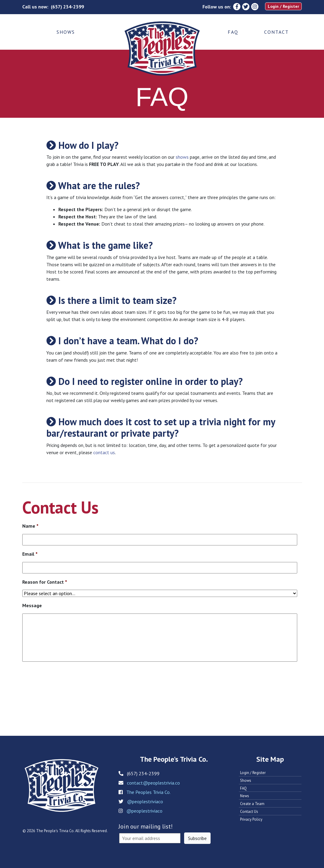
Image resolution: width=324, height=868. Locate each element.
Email (30, 554)
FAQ (233, 32)
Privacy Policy (251, 819)
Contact (276, 32)
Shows (66, 32)
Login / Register (283, 6)
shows (182, 157)
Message (32, 605)
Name (30, 526)
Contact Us (249, 812)
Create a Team (252, 804)
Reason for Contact (45, 582)
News (245, 796)
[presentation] (68, 685)
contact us (104, 452)
